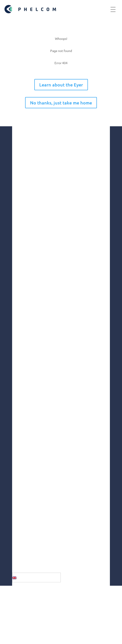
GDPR (18, 609)
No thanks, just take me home (61, 103)
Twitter (23, 537)
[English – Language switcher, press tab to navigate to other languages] (36, 577)
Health (18, 388)
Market (19, 360)
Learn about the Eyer (61, 85)
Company (20, 350)
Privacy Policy (30, 627)
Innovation (22, 369)
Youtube (24, 526)
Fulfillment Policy (35, 635)
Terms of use (28, 618)
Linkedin (24, 514)
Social (17, 379)
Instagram (26, 491)
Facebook (25, 502)
